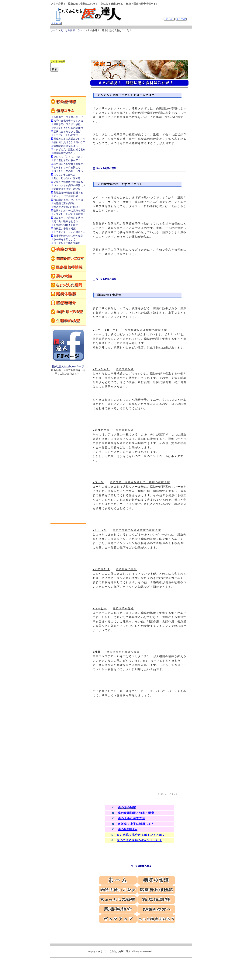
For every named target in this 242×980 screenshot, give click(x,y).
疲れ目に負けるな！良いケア (69, 142)
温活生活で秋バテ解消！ (67, 207)
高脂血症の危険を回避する (68, 193)
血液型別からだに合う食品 (68, 236)
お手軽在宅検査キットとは (68, 121)
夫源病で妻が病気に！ (66, 203)
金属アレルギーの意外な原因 (69, 211)
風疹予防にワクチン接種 (67, 124)
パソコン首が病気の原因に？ (69, 185)
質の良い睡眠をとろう (66, 221)
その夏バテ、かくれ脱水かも (69, 232)
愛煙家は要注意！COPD (67, 189)
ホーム (54, 30)
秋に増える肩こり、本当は (68, 200)
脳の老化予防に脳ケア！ (67, 160)
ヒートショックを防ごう (67, 167)
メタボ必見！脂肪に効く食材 (69, 149)
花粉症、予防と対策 (65, 229)
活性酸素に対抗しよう (66, 146)
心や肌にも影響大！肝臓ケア (69, 164)
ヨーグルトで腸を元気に (67, 243)
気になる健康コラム (71, 30)
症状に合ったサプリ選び (67, 132)
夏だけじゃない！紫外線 (67, 178)
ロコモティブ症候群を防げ (68, 218)
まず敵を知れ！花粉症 (66, 225)
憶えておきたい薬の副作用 (68, 128)
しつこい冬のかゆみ (65, 175)
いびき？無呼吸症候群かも (68, 182)
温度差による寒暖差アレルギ (69, 139)
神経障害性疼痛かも (65, 153)
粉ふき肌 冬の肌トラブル (68, 171)
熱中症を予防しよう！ (66, 239)
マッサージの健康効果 (66, 196)
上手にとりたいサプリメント (69, 135)
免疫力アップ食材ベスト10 (68, 117)
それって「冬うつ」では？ (68, 157)
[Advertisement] (119, 44)
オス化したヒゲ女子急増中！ (69, 214)
